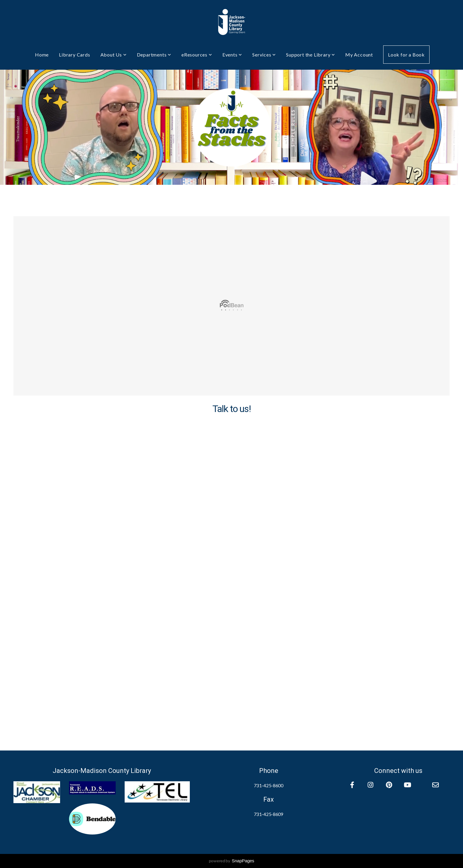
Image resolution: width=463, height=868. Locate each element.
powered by (232, 861)
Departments (154, 55)
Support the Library (311, 55)
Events (232, 55)
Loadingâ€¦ (231, 570)
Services (264, 55)
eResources (197, 55)
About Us (114, 55)
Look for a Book (406, 55)
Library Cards (74, 55)
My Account (359, 55)
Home (42, 55)
